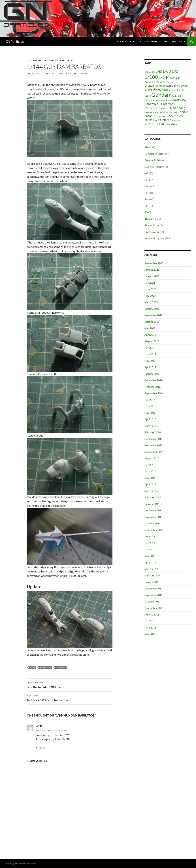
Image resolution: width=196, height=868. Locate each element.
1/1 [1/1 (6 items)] (146, 72)
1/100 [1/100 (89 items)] (151, 77)
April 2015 (150, 484)
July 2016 (150, 400)
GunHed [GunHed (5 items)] (176, 96)
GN (70, 73)
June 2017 (150, 354)
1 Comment (83, 73)
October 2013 (153, 601)
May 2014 (150, 556)
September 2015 (154, 452)
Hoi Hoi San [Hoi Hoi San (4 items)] (160, 100)
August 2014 (152, 536)
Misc (147, 186)
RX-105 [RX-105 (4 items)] (173, 112)
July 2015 (150, 465)
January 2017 (152, 374)
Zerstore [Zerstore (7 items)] (172, 124)
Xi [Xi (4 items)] (155, 124)
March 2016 (151, 426)
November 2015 (154, 445)
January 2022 (152, 276)
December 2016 (154, 380)
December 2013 (154, 588)
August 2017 (152, 341)
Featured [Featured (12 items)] (155, 89)
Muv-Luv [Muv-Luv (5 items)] (165, 108)
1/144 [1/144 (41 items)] (164, 77)
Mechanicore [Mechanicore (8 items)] (152, 108)
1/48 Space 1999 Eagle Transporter (70, 698)
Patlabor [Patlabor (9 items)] (164, 112)
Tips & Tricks (178, 41)
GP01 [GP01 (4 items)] (182, 90)
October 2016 (153, 387)
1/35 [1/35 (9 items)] (152, 72)
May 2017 (150, 361)
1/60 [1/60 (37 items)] (167, 71)
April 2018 (150, 335)
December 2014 (154, 510)
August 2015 (152, 458)
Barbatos (45, 667)
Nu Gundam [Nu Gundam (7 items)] (151, 112)
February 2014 (153, 575)
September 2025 (154, 263)
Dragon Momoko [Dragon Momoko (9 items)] (155, 85)
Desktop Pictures (148, 41)
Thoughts (150, 219)
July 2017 (150, 348)
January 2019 (152, 309)
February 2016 (153, 432)
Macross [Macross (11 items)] (169, 104)
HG (48, 60)
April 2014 (150, 562)
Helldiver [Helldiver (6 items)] (149, 100)
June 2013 (150, 628)
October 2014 (153, 523)
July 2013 (150, 621)
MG (147, 180)
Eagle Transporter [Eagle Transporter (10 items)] (177, 85)
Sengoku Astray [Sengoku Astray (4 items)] (161, 116)
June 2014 (150, 549)
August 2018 (152, 322)
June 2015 (150, 471)
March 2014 (151, 569)
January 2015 (152, 504)
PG (146, 193)
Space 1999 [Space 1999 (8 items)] (176, 116)
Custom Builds (36, 60)
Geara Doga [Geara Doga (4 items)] (168, 90)
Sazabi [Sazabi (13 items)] (149, 116)
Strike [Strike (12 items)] (148, 120)
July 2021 (150, 283)
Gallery (35, 73)
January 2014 (152, 582)
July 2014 (150, 543)
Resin (148, 199)
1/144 (32, 667)
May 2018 (150, 328)
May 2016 (150, 413)
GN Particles (15, 42)
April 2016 (150, 419)
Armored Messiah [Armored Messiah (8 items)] (155, 82)
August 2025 (152, 270)
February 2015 (153, 497)
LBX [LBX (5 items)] (161, 104)
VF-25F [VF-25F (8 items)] (149, 124)
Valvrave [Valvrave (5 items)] (177, 120)
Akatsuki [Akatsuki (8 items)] (175, 78)
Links (165, 41)
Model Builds (124, 41)
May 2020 (150, 296)
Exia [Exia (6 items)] (147, 90)
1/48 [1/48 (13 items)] (159, 71)
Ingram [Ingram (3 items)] (169, 100)
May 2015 (150, 478)
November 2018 (154, 315)
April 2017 (150, 367)
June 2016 (150, 406)
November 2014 (154, 517)
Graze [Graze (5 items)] (148, 96)
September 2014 (154, 530)
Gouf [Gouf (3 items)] (176, 90)
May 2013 (150, 634)
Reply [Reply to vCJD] (42, 748)
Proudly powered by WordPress (21, 864)
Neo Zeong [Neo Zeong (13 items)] (178, 108)
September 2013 (154, 608)
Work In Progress (62, 60)
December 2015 (154, 439)
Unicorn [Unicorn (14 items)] (166, 120)
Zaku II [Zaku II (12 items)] (162, 124)
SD (146, 212)
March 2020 (151, 302)
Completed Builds (155, 154)
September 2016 (154, 393)
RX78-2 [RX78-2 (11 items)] (183, 112)
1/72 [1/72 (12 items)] (175, 71)
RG (146, 206)
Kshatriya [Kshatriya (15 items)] (151, 104)
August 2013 (152, 614)
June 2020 (150, 289)
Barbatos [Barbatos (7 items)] (171, 82)
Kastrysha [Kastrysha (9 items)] (179, 100)
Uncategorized (153, 232)
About (148, 147)
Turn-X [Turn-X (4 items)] (156, 120)
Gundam (61, 667)
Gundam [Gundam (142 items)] (161, 95)
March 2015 (151, 491)
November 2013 (154, 595)
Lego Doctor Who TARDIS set (70, 685)
